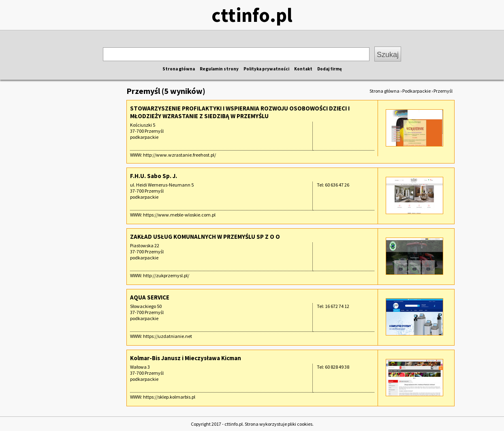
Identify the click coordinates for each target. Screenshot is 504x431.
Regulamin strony (219, 69)
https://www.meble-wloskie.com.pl (179, 215)
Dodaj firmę (330, 69)
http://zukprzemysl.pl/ (166, 275)
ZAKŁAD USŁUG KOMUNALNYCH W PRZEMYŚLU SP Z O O (205, 237)
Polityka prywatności (266, 69)
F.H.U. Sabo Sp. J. (154, 176)
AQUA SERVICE (150, 297)
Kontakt (303, 69)
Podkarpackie (416, 91)
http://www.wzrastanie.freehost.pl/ (179, 155)
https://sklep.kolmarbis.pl (169, 397)
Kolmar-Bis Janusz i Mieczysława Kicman (186, 358)
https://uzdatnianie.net (168, 336)
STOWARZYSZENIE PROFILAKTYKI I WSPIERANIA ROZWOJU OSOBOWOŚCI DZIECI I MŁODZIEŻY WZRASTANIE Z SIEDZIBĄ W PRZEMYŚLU (240, 112)
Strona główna (179, 69)
